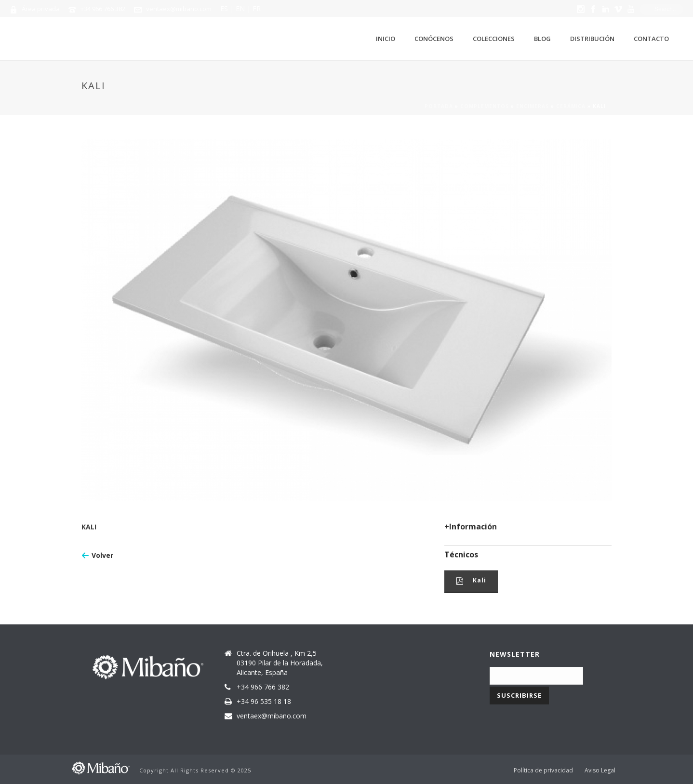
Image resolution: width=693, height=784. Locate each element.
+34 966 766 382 (103, 9)
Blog (542, 39)
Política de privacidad (543, 770)
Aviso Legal (600, 770)
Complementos (485, 106)
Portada (439, 106)
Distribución (592, 39)
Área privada (41, 9)
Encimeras (533, 106)
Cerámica (571, 106)
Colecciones (494, 39)
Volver (102, 555)
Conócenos (434, 39)
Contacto (651, 39)
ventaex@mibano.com (179, 9)
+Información (471, 527)
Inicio (386, 39)
